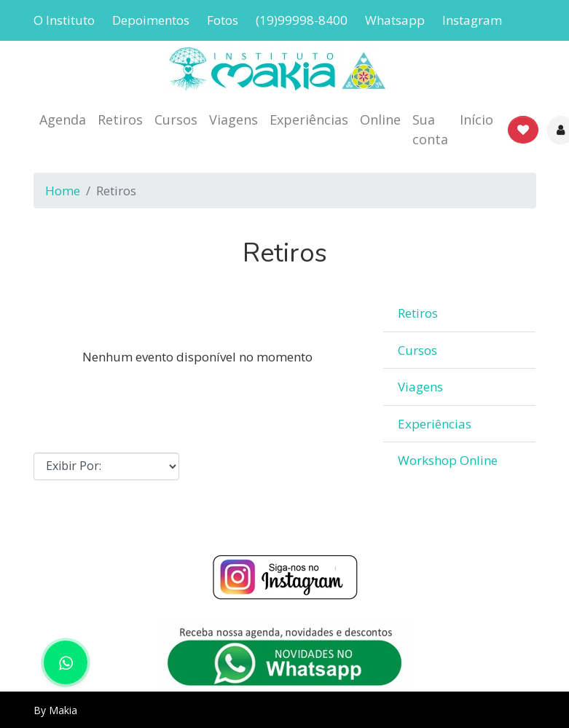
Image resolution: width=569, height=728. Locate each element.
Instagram (472, 20)
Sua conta (430, 129)
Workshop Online (448, 460)
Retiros (120, 120)
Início (476, 120)
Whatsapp (395, 20)
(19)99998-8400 (302, 20)
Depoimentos (151, 20)
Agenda (63, 120)
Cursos (176, 120)
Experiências (309, 120)
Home (63, 191)
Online (380, 120)
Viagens (234, 120)
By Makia (55, 710)
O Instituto (64, 20)
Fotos (223, 20)
